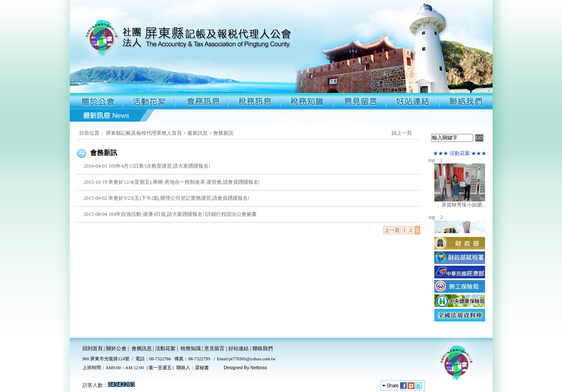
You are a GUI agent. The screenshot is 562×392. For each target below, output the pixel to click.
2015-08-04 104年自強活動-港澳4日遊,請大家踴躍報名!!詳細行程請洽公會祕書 (170, 214)
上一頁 (392, 230)
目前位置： (92, 133)
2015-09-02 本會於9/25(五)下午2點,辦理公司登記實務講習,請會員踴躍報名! (166, 198)
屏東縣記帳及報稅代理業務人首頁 (144, 133)
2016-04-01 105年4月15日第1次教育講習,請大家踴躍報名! (147, 166)
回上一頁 (402, 133)
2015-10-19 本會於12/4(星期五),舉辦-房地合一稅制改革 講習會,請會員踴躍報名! (171, 182)
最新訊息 (197, 133)
